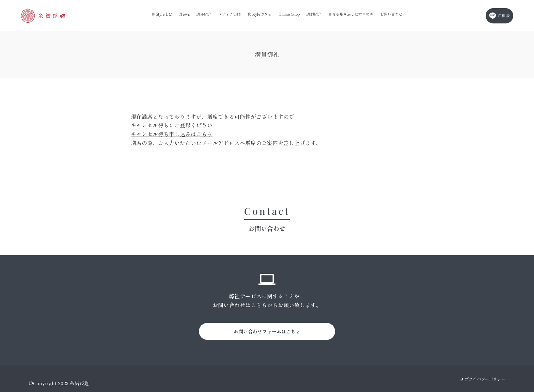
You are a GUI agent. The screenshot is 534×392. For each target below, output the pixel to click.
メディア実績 (230, 14)
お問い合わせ (391, 14)
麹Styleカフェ (260, 14)
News (184, 14)
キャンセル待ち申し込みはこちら (172, 134)
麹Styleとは (162, 14)
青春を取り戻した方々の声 (351, 14)
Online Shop (289, 14)
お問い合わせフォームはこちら (267, 331)
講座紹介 (204, 14)
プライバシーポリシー (483, 379)
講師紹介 (314, 14)
